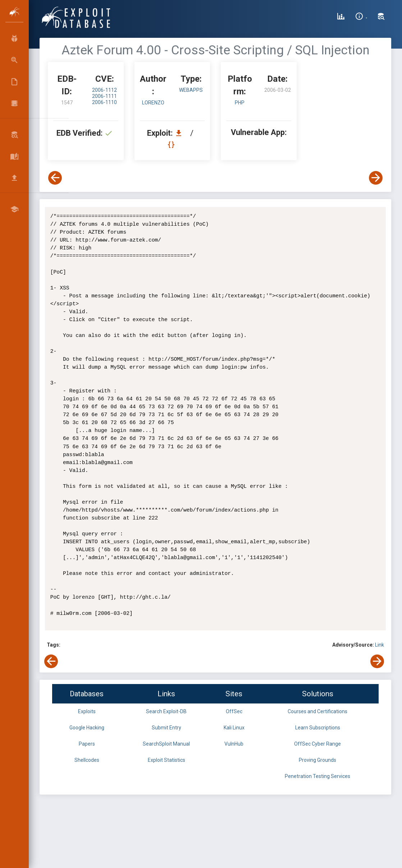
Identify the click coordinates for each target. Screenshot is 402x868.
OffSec (234, 711)
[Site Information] (361, 17)
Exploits (87, 711)
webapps (191, 90)
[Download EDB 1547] (181, 133)
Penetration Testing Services (318, 776)
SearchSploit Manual (166, 744)
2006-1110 (104, 102)
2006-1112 (104, 90)
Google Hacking (87, 728)
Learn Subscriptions (318, 728)
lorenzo (153, 103)
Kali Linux (234, 728)
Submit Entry (166, 728)
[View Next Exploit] (376, 178)
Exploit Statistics (166, 760)
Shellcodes (87, 760)
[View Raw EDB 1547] (172, 145)
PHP (240, 103)
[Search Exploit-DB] (381, 17)
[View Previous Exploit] (55, 178)
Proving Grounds (318, 760)
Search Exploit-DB (166, 711)
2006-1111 (104, 96)
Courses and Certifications (318, 711)
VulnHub (234, 744)
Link (380, 645)
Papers (87, 744)
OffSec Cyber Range (318, 744)
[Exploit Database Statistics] (341, 17)
